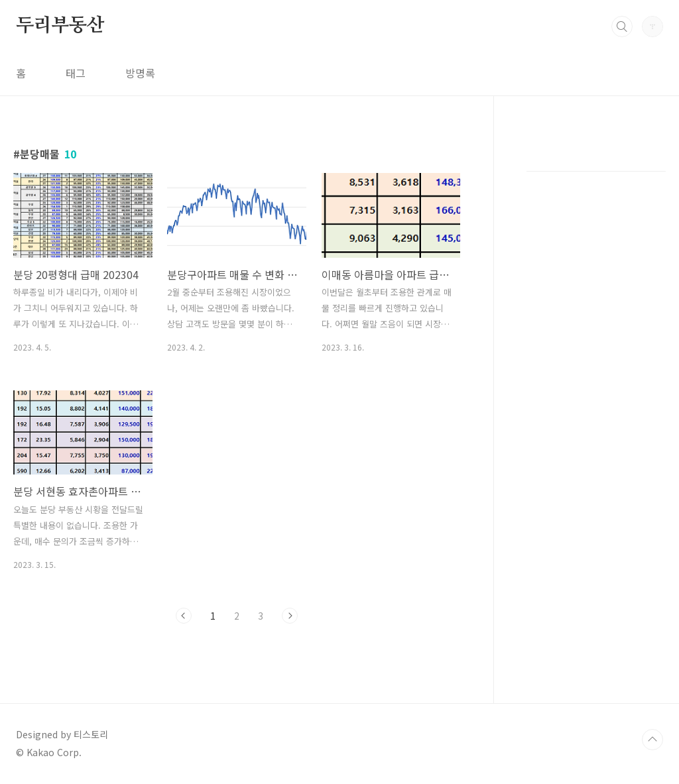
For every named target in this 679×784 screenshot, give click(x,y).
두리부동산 (60, 26)
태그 (76, 73)
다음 (290, 616)
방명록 (140, 73)
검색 (622, 27)
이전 (184, 616)
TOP (652, 740)
